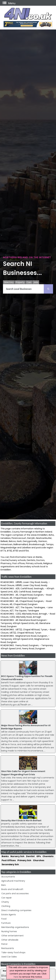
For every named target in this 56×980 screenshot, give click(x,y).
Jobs (36, 282)
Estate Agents (9, 915)
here (16, 977)
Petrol (4, 944)
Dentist (30, 856)
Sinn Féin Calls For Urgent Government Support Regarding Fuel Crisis (23, 773)
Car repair (6, 898)
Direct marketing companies (16, 910)
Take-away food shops (13, 952)
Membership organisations (15, 927)
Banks (5, 856)
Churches (39, 860)
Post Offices (9, 860)
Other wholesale (10, 940)
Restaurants (8, 948)
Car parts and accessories (15, 893)
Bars (4, 885)
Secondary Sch (10, 864)
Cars (29, 282)
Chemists (48, 856)
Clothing (6, 906)
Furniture (6, 923)
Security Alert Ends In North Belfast (21, 821)
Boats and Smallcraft (12, 889)
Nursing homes (9, 931)
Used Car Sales (9, 957)
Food (4, 919)
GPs (39, 856)
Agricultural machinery (13, 881)
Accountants (8, 877)
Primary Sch (24, 860)
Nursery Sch (17, 856)
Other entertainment (12, 936)
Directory (9, 282)
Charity (5, 902)
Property (20, 282)
